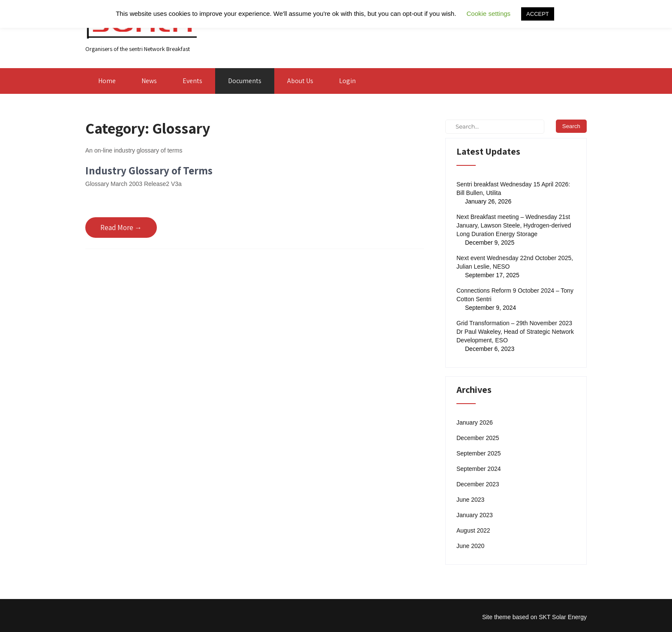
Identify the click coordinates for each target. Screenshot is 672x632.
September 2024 (479, 469)
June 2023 (470, 500)
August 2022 (473, 530)
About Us (300, 81)
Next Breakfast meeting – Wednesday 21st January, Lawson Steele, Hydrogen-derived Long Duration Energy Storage (514, 225)
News (149, 81)
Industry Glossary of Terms (149, 170)
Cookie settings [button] (489, 13)
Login (347, 81)
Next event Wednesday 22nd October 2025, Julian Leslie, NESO (515, 262)
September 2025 (479, 453)
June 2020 (470, 546)
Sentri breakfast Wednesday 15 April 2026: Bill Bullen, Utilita (513, 189)
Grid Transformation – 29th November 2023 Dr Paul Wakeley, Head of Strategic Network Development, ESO (515, 332)
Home (107, 81)
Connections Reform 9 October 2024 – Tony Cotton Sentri (515, 295)
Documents (245, 81)
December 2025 (478, 438)
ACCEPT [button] (538, 14)
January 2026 (475, 422)
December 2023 (478, 484)
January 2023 (475, 515)
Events (192, 81)
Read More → (121, 228)
